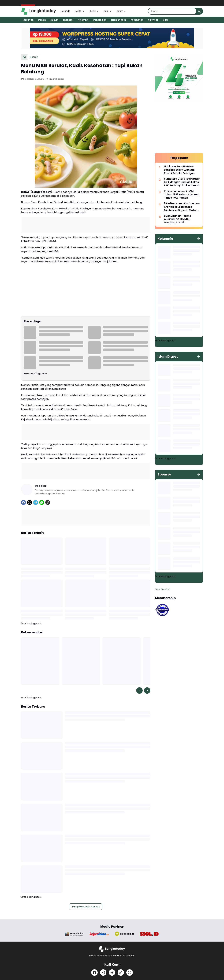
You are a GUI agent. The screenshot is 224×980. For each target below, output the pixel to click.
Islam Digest (119, 20)
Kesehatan (137, 20)
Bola (108, 11)
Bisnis (94, 11)
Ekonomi (68, 20)
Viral (166, 20)
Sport (121, 11)
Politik (42, 20)
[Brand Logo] (74, 934)
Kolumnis (83, 20)
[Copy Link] (48, 502)
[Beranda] (24, 57)
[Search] (172, 11)
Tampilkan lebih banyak (86, 907)
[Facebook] (23, 502)
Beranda (66, 11)
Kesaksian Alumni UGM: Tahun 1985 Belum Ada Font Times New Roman (182, 195)
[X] (30, 502)
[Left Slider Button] (139, 690)
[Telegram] (36, 502)
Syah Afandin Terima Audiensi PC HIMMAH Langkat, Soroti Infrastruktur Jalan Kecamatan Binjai (178, 219)
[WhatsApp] (42, 502)
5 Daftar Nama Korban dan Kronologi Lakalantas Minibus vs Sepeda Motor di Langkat (182, 207)
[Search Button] (199, 11)
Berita (80, 11)
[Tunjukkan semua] (199, 239)
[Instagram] (103, 973)
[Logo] (112, 949)
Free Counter (162, 589)
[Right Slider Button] (147, 690)
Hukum (54, 20)
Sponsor (153, 20)
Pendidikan (100, 20)
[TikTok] (121, 973)
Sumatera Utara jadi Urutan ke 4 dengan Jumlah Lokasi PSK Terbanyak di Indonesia (182, 182)
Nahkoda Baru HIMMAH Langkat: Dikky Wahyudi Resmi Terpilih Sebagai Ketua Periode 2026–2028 (181, 170)
